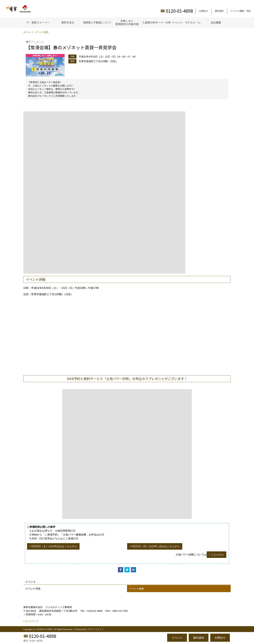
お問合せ (203, 11)
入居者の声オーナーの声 (157, 22)
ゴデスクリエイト (95, 629)
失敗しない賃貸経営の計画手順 (127, 22)
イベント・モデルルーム (186, 22)
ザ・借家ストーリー (38, 22)
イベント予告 (33, 589)
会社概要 (216, 22)
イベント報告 (136, 589)
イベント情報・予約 (241, 11)
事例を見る (68, 22)
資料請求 (219, 11)
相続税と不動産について (97, 22)
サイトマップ (32, 621)
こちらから (217, 555)
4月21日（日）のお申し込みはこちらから (156, 546)
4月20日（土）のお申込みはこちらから (54, 546)
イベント (177, 638)
